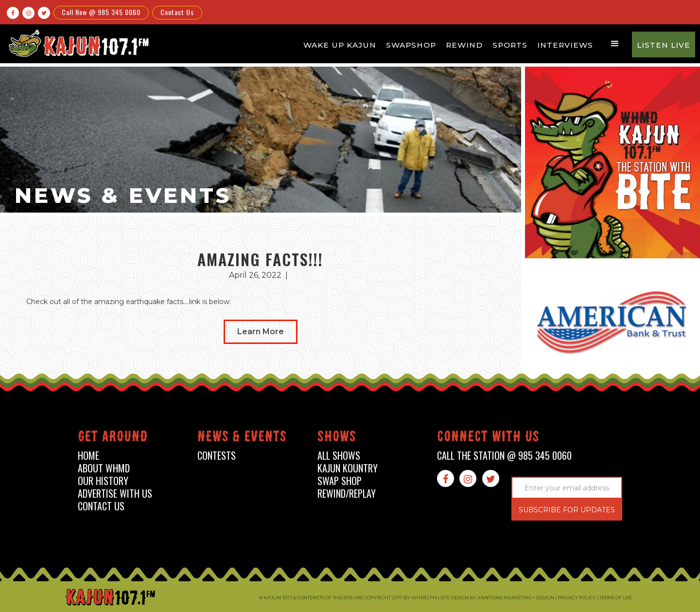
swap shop (340, 481)
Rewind (464, 45)
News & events (242, 438)
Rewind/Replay (347, 494)
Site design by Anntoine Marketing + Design (497, 598)
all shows (339, 456)
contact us (101, 506)
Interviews (565, 45)
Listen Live (664, 45)
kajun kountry (348, 468)
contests (217, 456)
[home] (77, 43)
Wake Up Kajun (340, 45)
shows (337, 438)
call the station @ (504, 456)
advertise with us (115, 494)
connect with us (488, 438)
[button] (615, 44)
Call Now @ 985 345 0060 (101, 12)
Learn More (261, 332)
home (88, 456)
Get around (113, 438)
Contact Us (177, 12)
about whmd (104, 468)
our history (103, 481)
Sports (510, 45)
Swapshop (411, 45)
